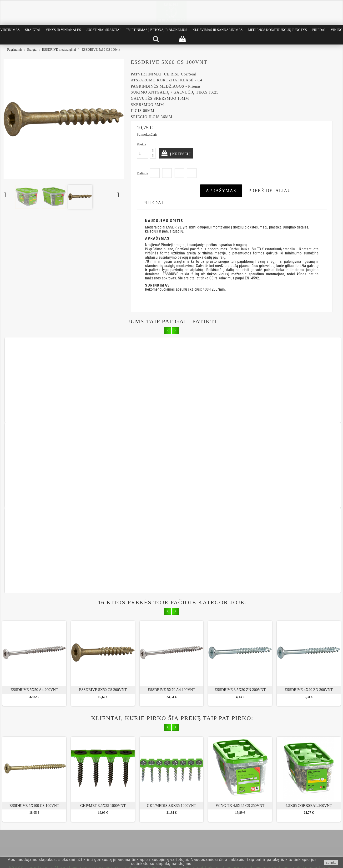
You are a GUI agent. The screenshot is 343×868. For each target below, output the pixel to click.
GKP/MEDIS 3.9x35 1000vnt (172, 637)
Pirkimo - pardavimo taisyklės (28, 818)
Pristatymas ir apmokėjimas (27, 834)
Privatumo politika (21, 823)
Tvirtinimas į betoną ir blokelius (157, 30)
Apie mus (15, 812)
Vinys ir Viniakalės (63, 30)
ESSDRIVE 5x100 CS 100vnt (34, 637)
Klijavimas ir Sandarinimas (218, 30)
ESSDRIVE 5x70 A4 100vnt (171, 522)
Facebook (161, 777)
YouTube (171, 777)
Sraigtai (33, 30)
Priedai (319, 30)
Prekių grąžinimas (20, 828)
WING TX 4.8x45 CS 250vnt (240, 637)
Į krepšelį (182, 154)
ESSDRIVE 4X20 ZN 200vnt (309, 522)
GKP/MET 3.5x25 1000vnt (103, 637)
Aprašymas (221, 191)
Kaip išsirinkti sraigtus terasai (85, 812)
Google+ (179, 173)
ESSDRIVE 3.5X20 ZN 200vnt (240, 522)
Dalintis (155, 173)
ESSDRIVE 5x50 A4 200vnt (34, 522)
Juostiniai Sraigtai (103, 30)
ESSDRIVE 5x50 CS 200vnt (103, 522)
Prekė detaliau (270, 191)
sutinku (331, 863)
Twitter (167, 173)
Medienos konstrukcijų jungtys (277, 30)
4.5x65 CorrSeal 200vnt (309, 637)
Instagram (182, 777)
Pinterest (192, 173)
